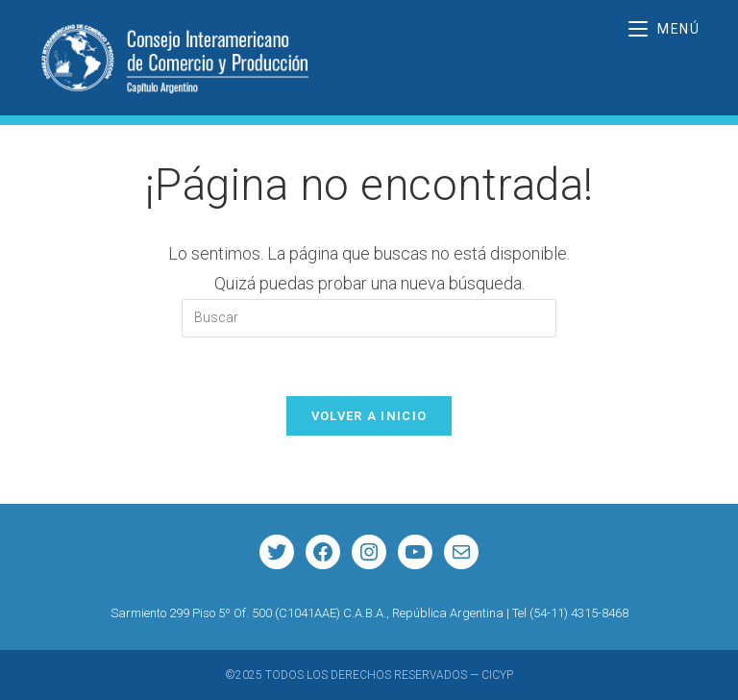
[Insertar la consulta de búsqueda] (369, 318)
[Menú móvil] (664, 29)
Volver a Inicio (369, 416)
